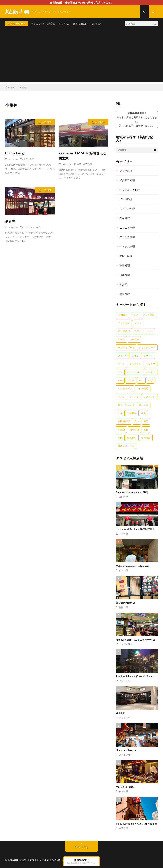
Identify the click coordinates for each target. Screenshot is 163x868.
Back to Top (82, 847)
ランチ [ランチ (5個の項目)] (121, 397)
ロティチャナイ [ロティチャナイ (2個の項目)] (126, 405)
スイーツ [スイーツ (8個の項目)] (123, 356)
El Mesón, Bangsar (126, 750)
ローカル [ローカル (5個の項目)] (144, 405)
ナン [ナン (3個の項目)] (120, 372)
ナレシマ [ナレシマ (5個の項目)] (151, 364)
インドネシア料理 (130, 190)
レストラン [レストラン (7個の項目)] (149, 397)
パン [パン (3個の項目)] (141, 380)
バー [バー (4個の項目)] (120, 380)
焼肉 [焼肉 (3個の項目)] (120, 438)
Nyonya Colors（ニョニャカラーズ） (136, 640)
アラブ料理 (126, 171)
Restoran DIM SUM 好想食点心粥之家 (82, 156)
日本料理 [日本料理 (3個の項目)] (134, 429)
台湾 (32, 159)
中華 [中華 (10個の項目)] (120, 413)
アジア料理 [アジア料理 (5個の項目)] (149, 315)
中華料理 (47, 122)
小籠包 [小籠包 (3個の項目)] (121, 429)
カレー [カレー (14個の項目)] (149, 331)
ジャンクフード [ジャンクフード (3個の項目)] (147, 348)
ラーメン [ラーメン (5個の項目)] (134, 397)
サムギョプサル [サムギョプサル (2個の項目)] (126, 348)
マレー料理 (126, 256)
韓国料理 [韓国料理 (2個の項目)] (132, 438)
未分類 (123, 284)
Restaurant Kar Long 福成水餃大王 (135, 529)
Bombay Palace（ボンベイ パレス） (135, 676)
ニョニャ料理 (127, 228)
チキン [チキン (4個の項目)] (135, 356)
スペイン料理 (127, 209)
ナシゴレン (37, 24)
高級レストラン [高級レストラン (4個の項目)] (126, 446)
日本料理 (125, 275)
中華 (79, 164)
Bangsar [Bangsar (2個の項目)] (122, 315)
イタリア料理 (127, 180)
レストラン (29, 227)
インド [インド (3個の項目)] (138, 323)
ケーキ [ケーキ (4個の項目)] (121, 339)
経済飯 (51, 24)
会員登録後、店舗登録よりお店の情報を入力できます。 (81, 3)
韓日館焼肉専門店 (125, 603)
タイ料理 (125, 218)
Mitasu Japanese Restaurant (132, 566)
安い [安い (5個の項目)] (137, 421)
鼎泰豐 (10, 221)
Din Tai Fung (14, 153)
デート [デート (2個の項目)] (121, 364)
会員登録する (81, 861)
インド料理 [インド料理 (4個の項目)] (124, 331)
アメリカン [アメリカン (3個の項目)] (124, 323)
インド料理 (126, 199)
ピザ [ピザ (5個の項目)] (150, 380)
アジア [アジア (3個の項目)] (135, 315)
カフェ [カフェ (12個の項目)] (138, 331)
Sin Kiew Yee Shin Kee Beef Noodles (137, 824)
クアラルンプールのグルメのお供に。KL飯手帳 (53, 860)
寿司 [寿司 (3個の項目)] (146, 421)
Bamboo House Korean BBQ (132, 492)
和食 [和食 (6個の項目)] (144, 413)
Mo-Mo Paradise (125, 787)
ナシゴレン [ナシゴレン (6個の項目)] (135, 364)
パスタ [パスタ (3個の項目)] (131, 380)
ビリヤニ (64, 24)
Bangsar (96, 24)
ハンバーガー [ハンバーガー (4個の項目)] (134, 372)
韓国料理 (125, 294)
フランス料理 (127, 237)
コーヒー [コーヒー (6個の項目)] (134, 339)
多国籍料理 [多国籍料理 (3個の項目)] (124, 421)
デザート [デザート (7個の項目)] (148, 356)
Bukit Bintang (80, 24)
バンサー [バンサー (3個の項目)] (151, 372)
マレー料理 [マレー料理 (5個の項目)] (143, 389)
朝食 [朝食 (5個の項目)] (146, 429)
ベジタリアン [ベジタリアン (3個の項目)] (125, 389)
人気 (26, 159)
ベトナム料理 (127, 246)
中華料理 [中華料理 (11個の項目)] (132, 413)
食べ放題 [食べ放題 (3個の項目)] (146, 438)
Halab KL (121, 713)
